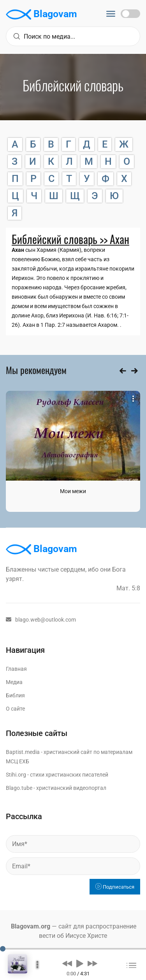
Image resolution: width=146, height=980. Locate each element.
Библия (15, 695)
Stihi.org (16, 775)
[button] (67, 963)
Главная (16, 669)
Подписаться (115, 887)
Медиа (14, 682)
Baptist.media (23, 752)
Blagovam (41, 14)
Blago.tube (19, 788)
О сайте (15, 709)
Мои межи (73, 491)
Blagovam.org (31, 926)
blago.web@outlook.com (41, 620)
